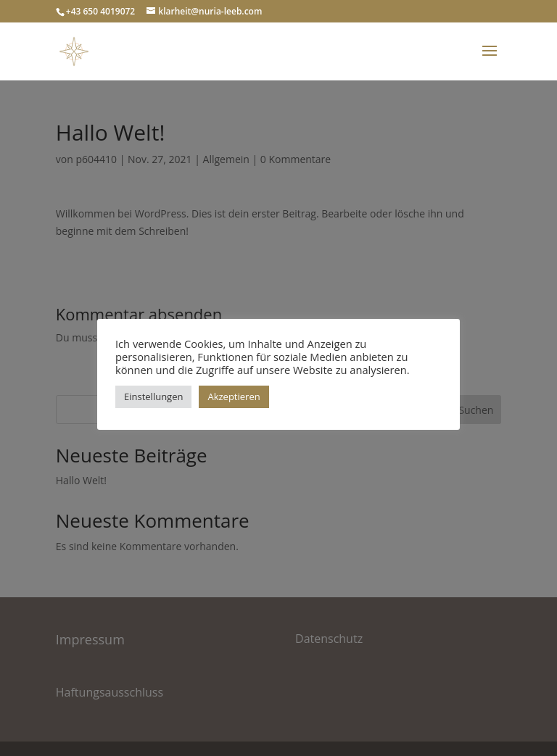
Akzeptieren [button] (234, 396)
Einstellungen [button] (153, 396)
